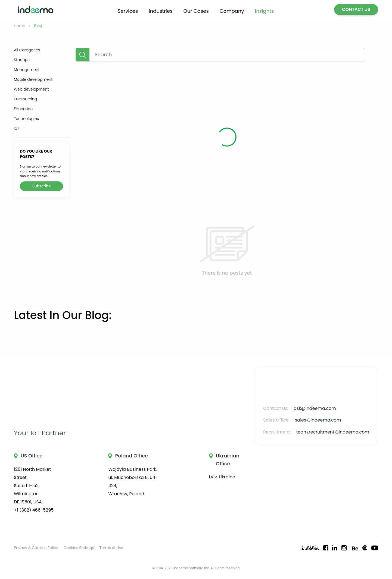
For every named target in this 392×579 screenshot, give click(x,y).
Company (232, 11)
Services (128, 11)
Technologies (26, 119)
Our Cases (196, 11)
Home (20, 26)
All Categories (27, 50)
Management (27, 70)
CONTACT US (356, 9)
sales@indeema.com (318, 420)
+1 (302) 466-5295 (34, 510)
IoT (16, 128)
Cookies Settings (79, 548)
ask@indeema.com (315, 408)
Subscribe (42, 186)
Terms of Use (111, 548)
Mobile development (33, 79)
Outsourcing (25, 99)
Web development (31, 89)
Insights (264, 11)
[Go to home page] (36, 10)
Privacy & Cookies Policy (36, 548)
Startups (22, 60)
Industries (161, 11)
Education (23, 109)
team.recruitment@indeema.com (333, 432)
